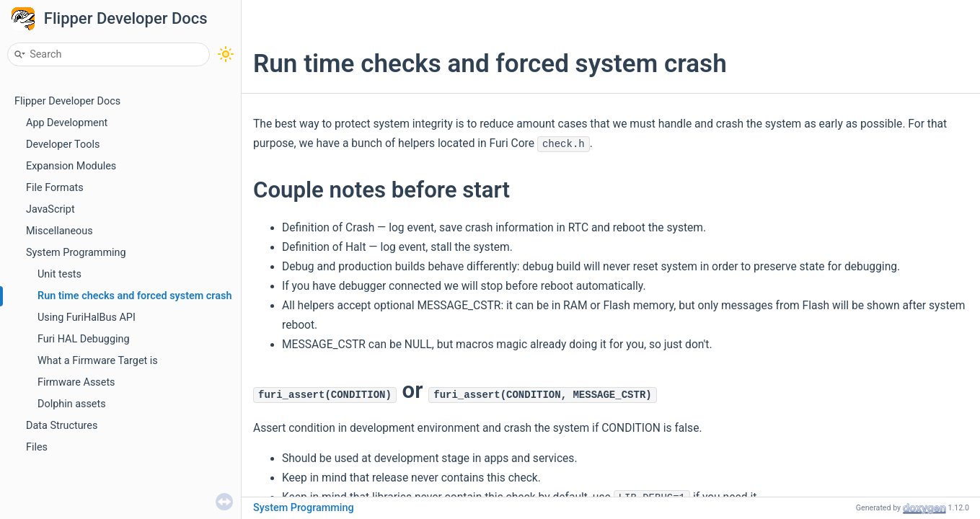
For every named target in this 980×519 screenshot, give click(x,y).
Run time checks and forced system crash (134, 296)
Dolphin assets (72, 404)
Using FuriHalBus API (87, 318)
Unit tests (59, 274)
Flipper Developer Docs (126, 18)
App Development (67, 123)
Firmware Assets (76, 382)
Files (37, 447)
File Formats (55, 188)
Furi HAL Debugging (84, 339)
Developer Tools (63, 145)
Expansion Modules (71, 166)
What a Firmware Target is (98, 361)
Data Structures (62, 426)
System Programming (76, 253)
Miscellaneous (59, 231)
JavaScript (50, 209)
